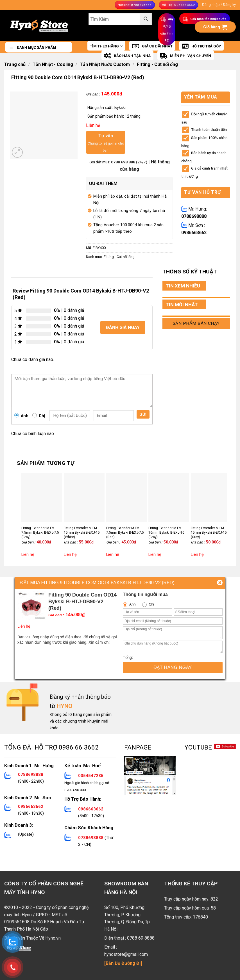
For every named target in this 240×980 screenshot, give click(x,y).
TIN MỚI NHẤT (182, 305)
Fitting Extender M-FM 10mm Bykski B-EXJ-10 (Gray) (166, 532)
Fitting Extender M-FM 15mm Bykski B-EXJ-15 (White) (82, 532)
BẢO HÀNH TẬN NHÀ (127, 56)
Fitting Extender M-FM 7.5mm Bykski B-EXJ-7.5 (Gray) (40, 532)
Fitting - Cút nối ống (157, 64)
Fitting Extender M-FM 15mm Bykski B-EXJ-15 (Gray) (209, 532)
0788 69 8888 (141, 938)
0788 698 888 (124, 162)
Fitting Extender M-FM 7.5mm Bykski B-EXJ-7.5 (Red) (125, 532)
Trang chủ (15, 64)
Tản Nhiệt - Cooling (53, 64)
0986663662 (194, 233)
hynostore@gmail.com (126, 954)
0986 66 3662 (79, 747)
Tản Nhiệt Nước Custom (105, 64)
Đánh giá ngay (123, 327)
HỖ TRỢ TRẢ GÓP (202, 46)
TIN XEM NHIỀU (183, 286)
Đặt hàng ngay (173, 667)
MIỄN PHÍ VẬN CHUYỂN (186, 56)
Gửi (143, 414)
